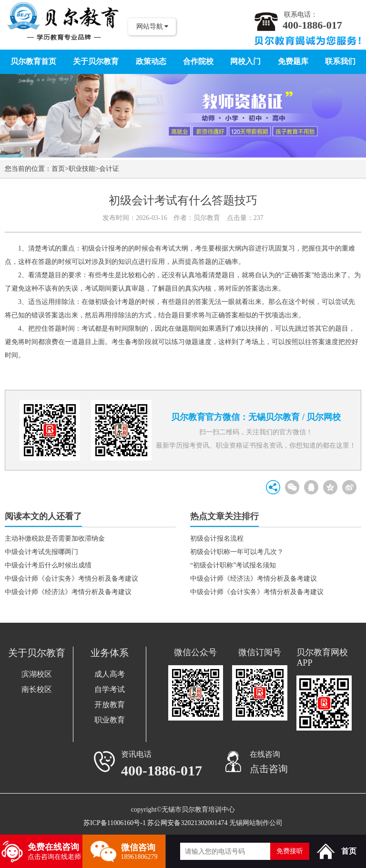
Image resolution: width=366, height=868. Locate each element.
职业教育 (110, 720)
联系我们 (340, 61)
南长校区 (37, 689)
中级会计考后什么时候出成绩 (48, 565)
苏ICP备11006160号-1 (115, 823)
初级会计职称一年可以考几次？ (237, 552)
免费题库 (293, 61)
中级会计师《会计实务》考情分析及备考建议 (71, 579)
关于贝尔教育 (96, 61)
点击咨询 (269, 769)
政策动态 (151, 61)
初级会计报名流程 (217, 539)
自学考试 (110, 689)
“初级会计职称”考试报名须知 (233, 565)
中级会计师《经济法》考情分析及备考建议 (68, 592)
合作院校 (198, 61)
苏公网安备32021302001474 (187, 823)
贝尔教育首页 (33, 61)
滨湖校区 (37, 674)
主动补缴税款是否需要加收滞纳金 (55, 539)
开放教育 (110, 705)
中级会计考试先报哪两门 (41, 552)
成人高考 (110, 674)
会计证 (109, 169)
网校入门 (245, 61)
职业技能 (82, 169)
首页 (58, 169)
